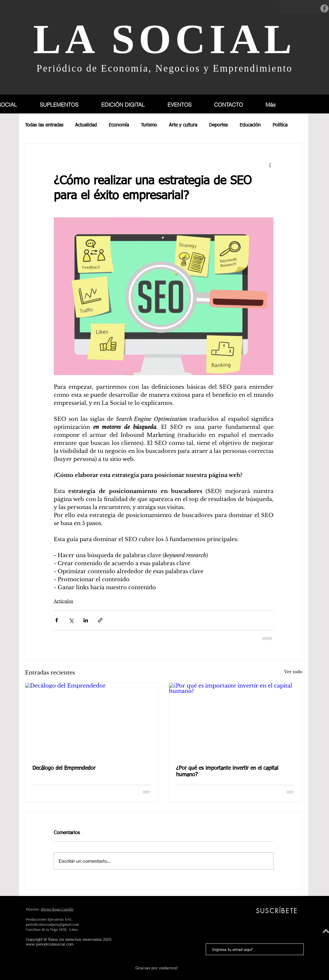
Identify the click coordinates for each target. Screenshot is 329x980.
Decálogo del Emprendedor (64, 768)
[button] (66, 105)
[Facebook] (324, 8)
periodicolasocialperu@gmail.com (52, 924)
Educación (250, 125)
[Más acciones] (270, 165)
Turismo (149, 125)
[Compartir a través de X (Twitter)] (71, 620)
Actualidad (86, 125)
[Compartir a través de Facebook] (57, 620)
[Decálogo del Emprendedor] (92, 720)
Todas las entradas (44, 125)
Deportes (218, 125)
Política (280, 125)
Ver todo (293, 672)
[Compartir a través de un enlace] (100, 620)
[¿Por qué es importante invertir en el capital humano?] (235, 720)
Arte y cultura (183, 125)
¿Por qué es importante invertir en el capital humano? (227, 772)
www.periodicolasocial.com (50, 944)
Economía (119, 125)
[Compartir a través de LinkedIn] (86, 620)
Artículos (63, 601)
